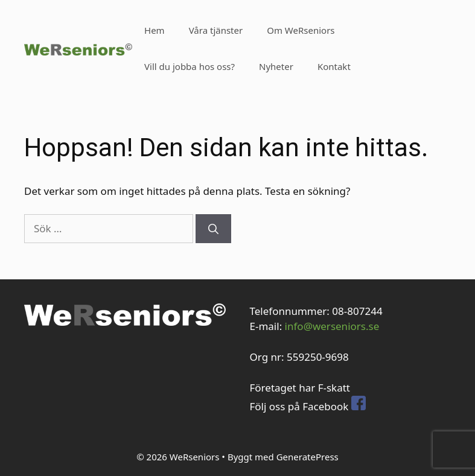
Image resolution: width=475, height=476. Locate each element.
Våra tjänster (216, 30)
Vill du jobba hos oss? (190, 66)
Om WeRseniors (301, 30)
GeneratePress (308, 457)
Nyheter (276, 66)
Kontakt (334, 66)
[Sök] (213, 229)
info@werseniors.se (332, 326)
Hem (155, 30)
